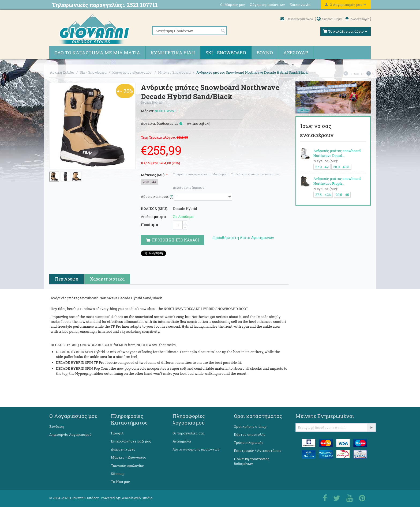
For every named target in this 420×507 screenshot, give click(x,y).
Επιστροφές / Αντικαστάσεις (258, 451)
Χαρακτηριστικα (107, 279)
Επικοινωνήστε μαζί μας (131, 441)
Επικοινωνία (300, 5)
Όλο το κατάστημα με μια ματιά (97, 53)
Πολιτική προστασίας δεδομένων (252, 461)
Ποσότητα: (150, 225)
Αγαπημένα (182, 441)
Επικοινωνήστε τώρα (297, 19)
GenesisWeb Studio (136, 498)
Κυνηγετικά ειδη (173, 53)
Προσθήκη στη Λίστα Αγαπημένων (243, 238)
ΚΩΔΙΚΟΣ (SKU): (154, 209)
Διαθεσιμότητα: (154, 217)
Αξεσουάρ (296, 53)
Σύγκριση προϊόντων (267, 5)
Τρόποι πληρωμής (249, 442)
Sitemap (118, 474)
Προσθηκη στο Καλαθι (172, 240)
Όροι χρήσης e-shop (250, 426)
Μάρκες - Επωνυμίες (128, 457)
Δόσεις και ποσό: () (157, 196)
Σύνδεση (57, 426)
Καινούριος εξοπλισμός (132, 72)
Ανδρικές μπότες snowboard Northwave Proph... (337, 181)
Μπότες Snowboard (174, 72)
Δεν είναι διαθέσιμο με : (163, 124)
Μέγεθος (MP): (153, 175)
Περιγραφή (67, 279)
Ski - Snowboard (226, 53)
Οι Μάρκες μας (233, 5)
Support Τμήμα (330, 19)
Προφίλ (117, 433)
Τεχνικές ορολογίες (127, 466)
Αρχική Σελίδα (62, 72)
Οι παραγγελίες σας (189, 433)
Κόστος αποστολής (250, 434)
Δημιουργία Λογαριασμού (70, 434)
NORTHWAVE (166, 111)
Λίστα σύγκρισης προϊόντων (196, 449)
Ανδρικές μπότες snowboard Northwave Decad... (337, 153)
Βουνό (265, 53)
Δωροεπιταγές (357, 19)
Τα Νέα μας (120, 482)
